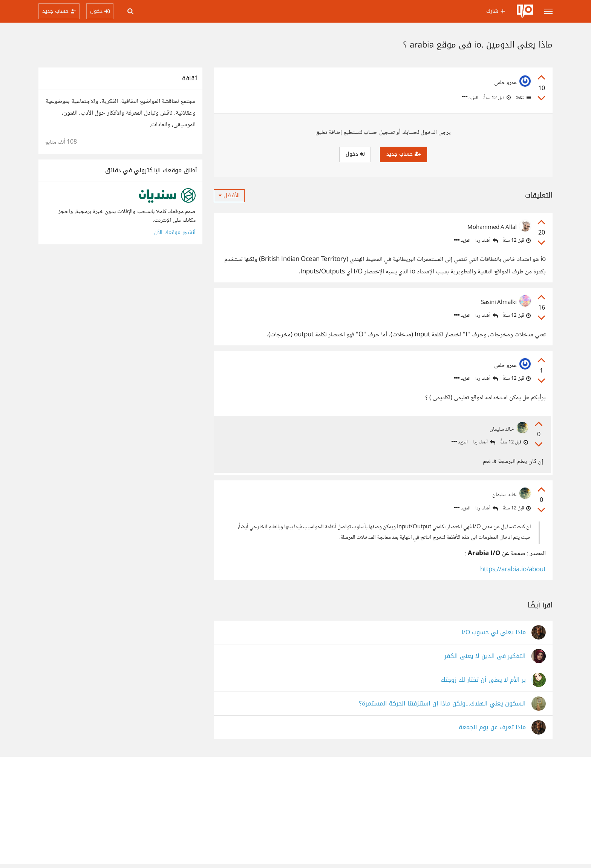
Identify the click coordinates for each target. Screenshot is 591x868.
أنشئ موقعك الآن (175, 232)
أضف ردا (487, 241)
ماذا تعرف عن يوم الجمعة (492, 731)
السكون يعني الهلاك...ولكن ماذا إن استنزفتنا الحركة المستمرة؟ (442, 708)
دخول (355, 154)
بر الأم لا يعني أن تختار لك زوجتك (483, 684)
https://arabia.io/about (513, 574)
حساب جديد (403, 154)
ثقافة (523, 98)
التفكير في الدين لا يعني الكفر (485, 660)
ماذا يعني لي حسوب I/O (494, 636)
